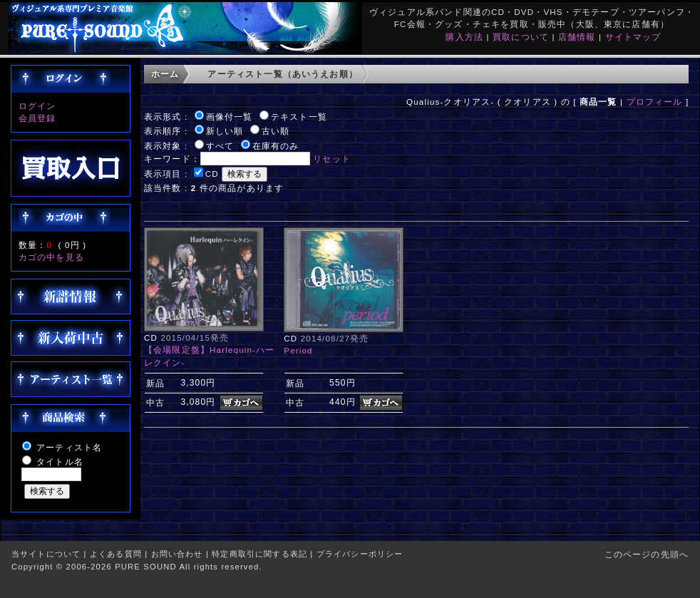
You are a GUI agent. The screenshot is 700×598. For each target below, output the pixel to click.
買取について (521, 37)
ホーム (165, 74)
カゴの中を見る (51, 257)
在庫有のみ (276, 146)
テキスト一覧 (299, 117)
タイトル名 (60, 462)
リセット (332, 159)
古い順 (276, 131)
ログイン (37, 106)
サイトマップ (633, 37)
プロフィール (655, 102)
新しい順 (225, 131)
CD (212, 174)
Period (298, 350)
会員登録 (37, 118)
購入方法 (464, 37)
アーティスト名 (69, 447)
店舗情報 (577, 37)
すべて (220, 146)
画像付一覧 (230, 117)
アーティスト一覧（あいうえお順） (283, 74)
